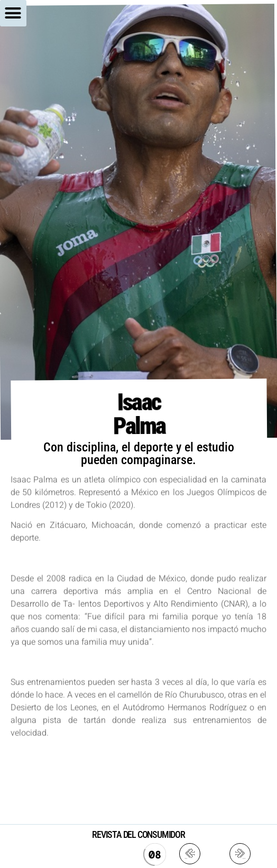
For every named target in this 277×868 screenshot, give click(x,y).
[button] (13, 13)
